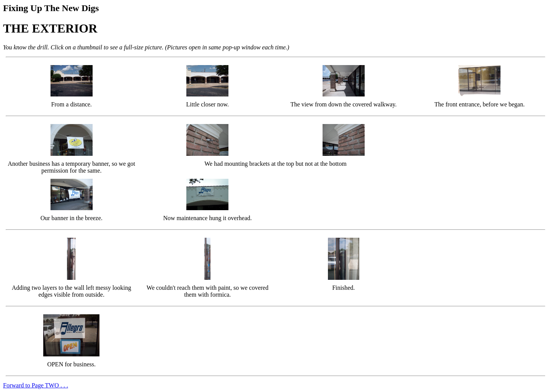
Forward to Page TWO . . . (36, 385)
